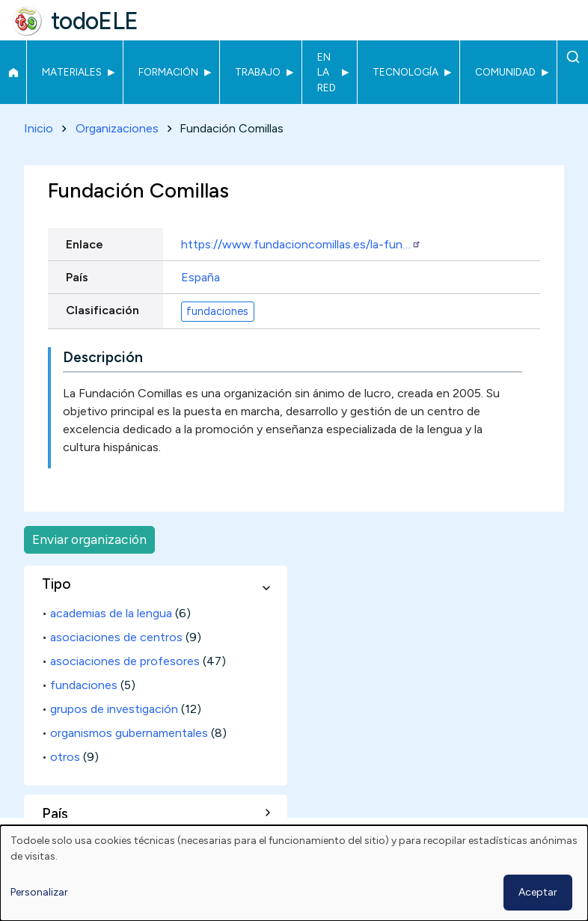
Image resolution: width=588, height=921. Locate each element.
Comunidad (505, 72)
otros (65, 757)
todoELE (95, 21)
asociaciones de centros (116, 637)
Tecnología (405, 72)
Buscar (573, 57)
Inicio (13, 73)
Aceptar (538, 892)
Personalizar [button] (39, 892)
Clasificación (102, 310)
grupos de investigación (114, 709)
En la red (327, 72)
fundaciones (217, 311)
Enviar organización (89, 539)
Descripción (103, 357)
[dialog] (294, 873)
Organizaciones (117, 128)
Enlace (85, 244)
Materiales (72, 72)
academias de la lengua (111, 613)
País (77, 277)
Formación (168, 72)
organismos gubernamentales (129, 733)
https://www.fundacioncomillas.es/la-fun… (301, 244)
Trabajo (258, 72)
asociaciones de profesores (125, 661)
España (200, 277)
